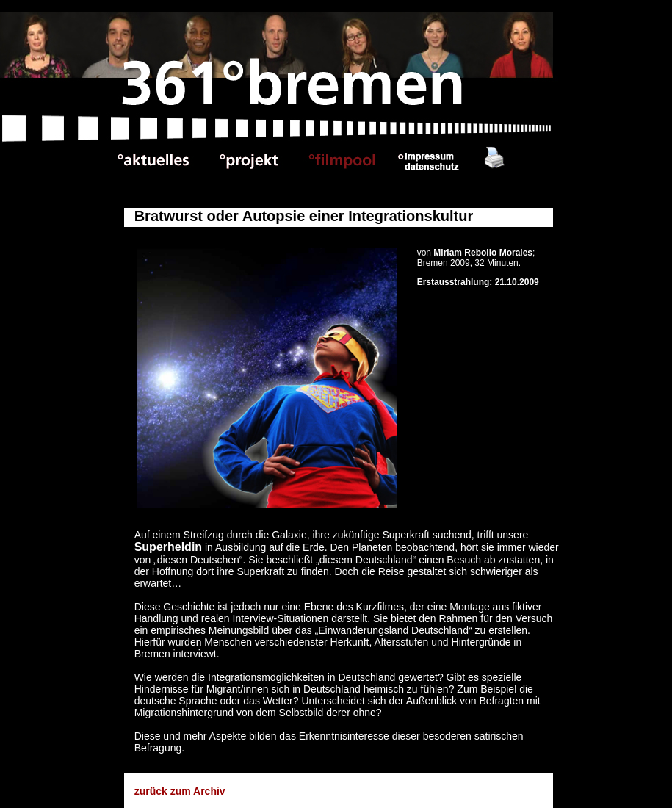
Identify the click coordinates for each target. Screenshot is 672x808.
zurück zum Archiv (180, 791)
